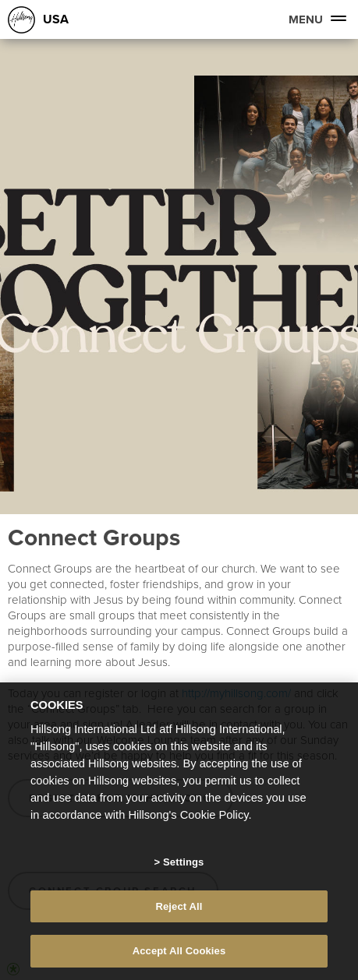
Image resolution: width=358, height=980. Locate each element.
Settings (183, 862)
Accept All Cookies (179, 951)
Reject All (179, 906)
